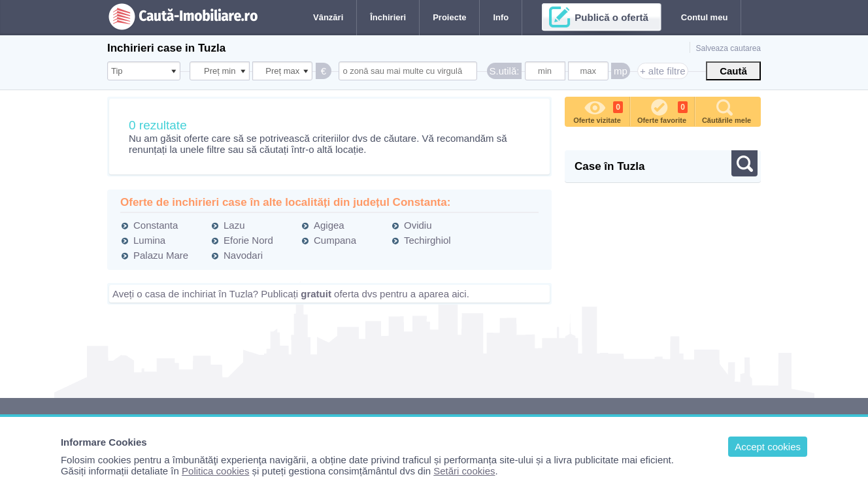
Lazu (234, 225)
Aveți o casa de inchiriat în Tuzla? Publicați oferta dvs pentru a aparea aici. (291, 294)
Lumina (149, 240)
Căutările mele (726, 110)
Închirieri (388, 17)
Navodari (243, 255)
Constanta (156, 225)
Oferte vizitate (598, 110)
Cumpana (335, 240)
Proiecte (449, 17)
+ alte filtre (663, 71)
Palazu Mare (161, 255)
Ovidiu (418, 225)
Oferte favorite (662, 110)
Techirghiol (427, 240)
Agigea (329, 225)
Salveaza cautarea (728, 48)
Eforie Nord (248, 240)
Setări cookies (464, 471)
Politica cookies (215, 471)
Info (501, 17)
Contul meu (705, 17)
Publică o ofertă (611, 17)
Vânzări (328, 17)
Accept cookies (768, 447)
